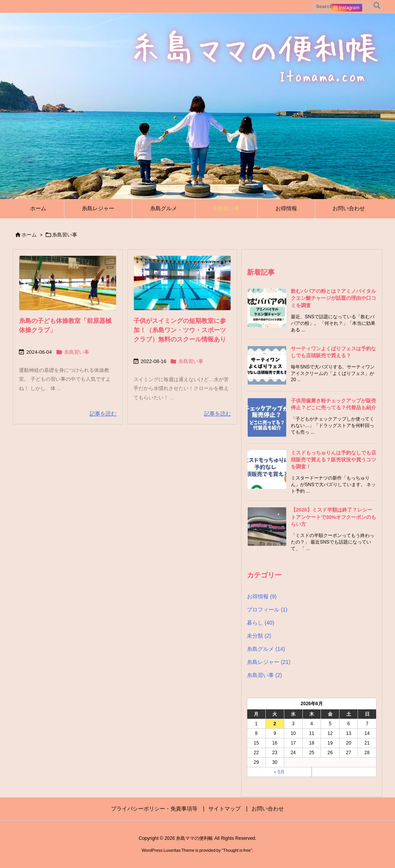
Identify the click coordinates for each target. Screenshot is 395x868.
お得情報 (262, 596)
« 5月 (279, 772)
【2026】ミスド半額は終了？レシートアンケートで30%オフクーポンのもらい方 (333, 517)
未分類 (259, 636)
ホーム (29, 235)
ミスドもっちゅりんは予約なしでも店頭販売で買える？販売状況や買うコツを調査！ (333, 460)
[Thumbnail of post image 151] (182, 283)
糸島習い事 (77, 352)
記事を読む (103, 414)
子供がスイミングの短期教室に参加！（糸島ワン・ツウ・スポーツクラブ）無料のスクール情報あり (180, 330)
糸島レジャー (269, 662)
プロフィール (267, 610)
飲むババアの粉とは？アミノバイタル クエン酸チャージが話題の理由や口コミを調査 (333, 298)
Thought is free (237, 850)
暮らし (261, 623)
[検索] (377, 7)
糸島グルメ (266, 649)
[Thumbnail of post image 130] (68, 283)
